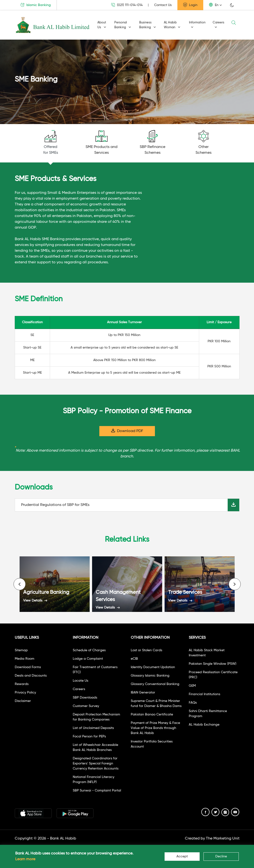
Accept (182, 856)
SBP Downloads (85, 698)
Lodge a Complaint (88, 659)
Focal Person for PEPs (89, 736)
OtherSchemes (204, 142)
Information (197, 25)
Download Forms (28, 667)
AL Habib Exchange (204, 725)
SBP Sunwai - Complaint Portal (97, 791)
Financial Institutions (204, 694)
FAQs (193, 703)
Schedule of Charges (89, 650)
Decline (221, 856)
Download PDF (127, 431)
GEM (192, 686)
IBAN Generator (143, 693)
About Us (102, 25)
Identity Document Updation (153, 667)
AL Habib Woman (172, 25)
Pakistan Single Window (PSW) (213, 664)
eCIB (134, 659)
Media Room (25, 659)
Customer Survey (86, 706)
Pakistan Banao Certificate (152, 714)
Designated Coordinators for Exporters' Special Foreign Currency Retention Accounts (96, 763)
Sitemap (21, 650)
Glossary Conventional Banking (155, 684)
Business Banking (148, 25)
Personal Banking (123, 25)
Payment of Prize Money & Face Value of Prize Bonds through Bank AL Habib (155, 728)
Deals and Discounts (31, 676)
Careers (218, 25)
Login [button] (190, 5)
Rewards (22, 684)
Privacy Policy (25, 693)
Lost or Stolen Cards (146, 650)
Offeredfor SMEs (51, 142)
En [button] (214, 5)
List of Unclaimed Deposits (93, 728)
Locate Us (80, 681)
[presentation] (20, 584)
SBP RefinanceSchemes (153, 142)
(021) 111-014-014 (127, 5)
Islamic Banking (36, 5)
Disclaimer (23, 701)
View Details (35, 601)
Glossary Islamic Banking (150, 676)
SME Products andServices (102, 142)
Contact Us (163, 5)
